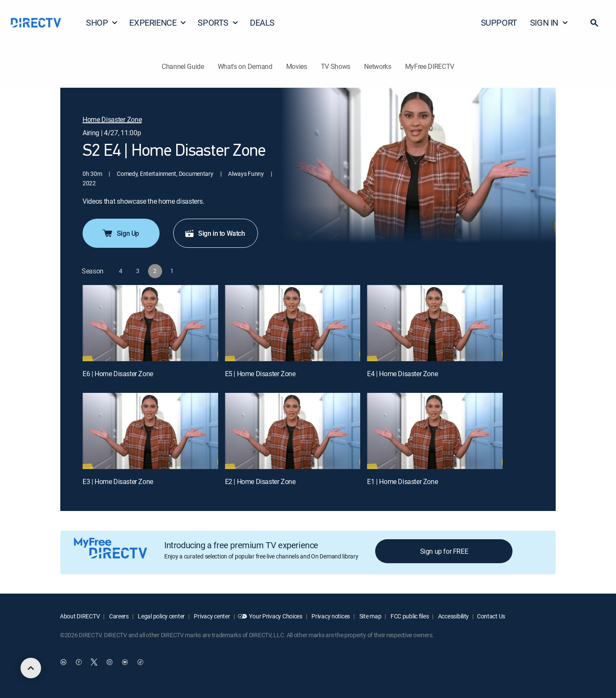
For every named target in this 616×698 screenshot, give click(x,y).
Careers (118, 616)
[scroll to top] (31, 668)
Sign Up (120, 233)
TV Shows (336, 66)
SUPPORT (499, 22)
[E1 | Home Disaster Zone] (435, 431)
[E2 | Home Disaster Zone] (293, 431)
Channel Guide (183, 66)
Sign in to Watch (215, 233)
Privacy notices (330, 616)
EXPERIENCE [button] (158, 22)
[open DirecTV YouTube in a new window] (125, 662)
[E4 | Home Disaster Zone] (435, 323)
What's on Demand (245, 66)
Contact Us (491, 616)
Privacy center (212, 616)
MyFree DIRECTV (430, 66)
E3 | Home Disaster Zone (118, 481)
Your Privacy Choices (275, 616)
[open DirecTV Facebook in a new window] (79, 662)
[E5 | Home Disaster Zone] (293, 323)
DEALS (262, 22)
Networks (378, 66)
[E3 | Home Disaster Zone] (150, 431)
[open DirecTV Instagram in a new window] (110, 662)
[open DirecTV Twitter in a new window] (94, 662)
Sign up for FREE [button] (444, 551)
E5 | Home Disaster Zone (260, 374)
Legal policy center (161, 616)
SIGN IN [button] (549, 22)
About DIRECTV (80, 616)
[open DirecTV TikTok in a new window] (140, 662)
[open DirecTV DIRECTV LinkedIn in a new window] (63, 662)
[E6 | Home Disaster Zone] (150, 323)
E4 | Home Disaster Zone (402, 374)
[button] (594, 23)
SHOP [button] (102, 22)
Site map (370, 616)
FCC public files (409, 616)
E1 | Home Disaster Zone (402, 481)
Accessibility (453, 616)
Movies (297, 66)
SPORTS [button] (218, 22)
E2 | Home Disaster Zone (260, 481)
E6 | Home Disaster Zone (118, 374)
